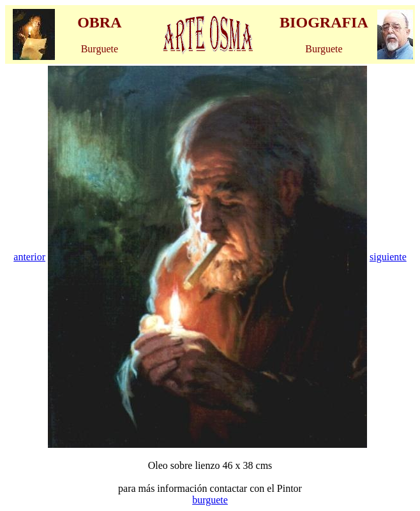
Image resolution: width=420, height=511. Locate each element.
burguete (210, 500)
